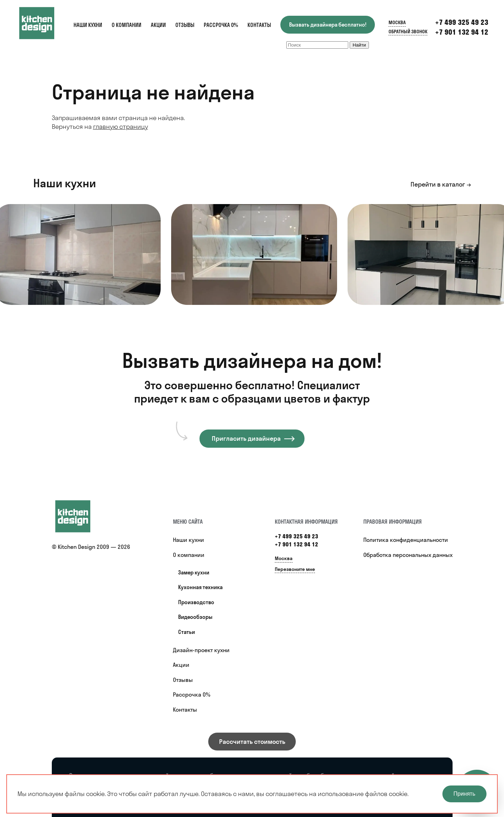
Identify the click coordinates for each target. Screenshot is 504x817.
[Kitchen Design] (44, 23)
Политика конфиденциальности (406, 540)
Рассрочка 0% (221, 25)
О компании (127, 25)
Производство (196, 602)
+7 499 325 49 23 (462, 22)
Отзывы (185, 25)
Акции (158, 25)
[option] (254, 254)
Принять (465, 794)
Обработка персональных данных (408, 555)
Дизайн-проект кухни (201, 650)
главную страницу (121, 127)
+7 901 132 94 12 (462, 32)
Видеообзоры (195, 617)
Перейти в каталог (438, 184)
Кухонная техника (200, 587)
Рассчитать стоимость (252, 742)
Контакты (259, 25)
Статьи (187, 632)
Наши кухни (88, 25)
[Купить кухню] (80, 516)
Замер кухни (194, 572)
